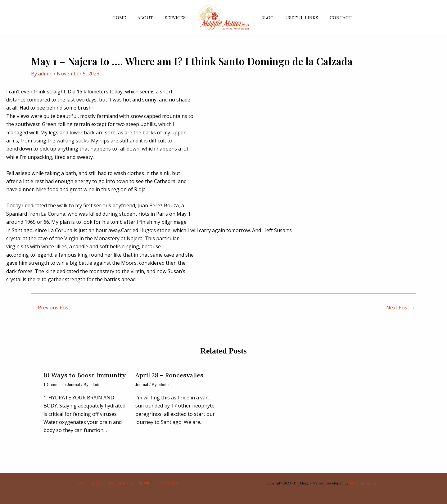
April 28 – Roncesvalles (169, 375)
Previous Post (51, 308)
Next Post (401, 308)
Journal (74, 385)
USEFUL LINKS (298, 18)
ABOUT (150, 18)
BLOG (266, 18)
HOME (126, 18)
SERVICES (177, 18)
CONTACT (334, 18)
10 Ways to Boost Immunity (85, 375)
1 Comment (54, 385)
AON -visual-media (362, 483)
